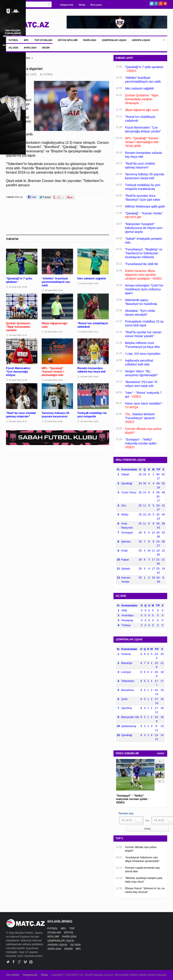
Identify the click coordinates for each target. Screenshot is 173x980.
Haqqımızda (67, 5)
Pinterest (165, 4)
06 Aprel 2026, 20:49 (54, 380)
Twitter (152, 4)
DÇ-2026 (14, 48)
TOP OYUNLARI (43, 40)
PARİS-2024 (90, 40)
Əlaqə (82, 5)
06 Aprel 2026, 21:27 (54, 332)
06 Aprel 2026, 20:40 (90, 377)
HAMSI (161, 754)
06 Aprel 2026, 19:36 (54, 421)
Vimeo (25, 962)
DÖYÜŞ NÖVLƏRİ (68, 40)
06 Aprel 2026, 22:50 (18, 287)
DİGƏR (46, 48)
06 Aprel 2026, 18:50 (90, 421)
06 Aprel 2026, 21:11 (90, 332)
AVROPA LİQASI (141, 40)
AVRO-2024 (30, 48)
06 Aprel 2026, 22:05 (90, 283)
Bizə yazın (96, 5)
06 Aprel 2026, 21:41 (18, 335)
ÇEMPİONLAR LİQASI (114, 40)
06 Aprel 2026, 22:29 (54, 290)
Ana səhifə (13, 975)
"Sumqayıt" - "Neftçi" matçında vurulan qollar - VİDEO (133, 799)
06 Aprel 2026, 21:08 (18, 380)
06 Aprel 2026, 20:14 (18, 421)
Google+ (161, 4)
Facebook (156, 4)
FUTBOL (14, 40)
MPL (26, 40)
